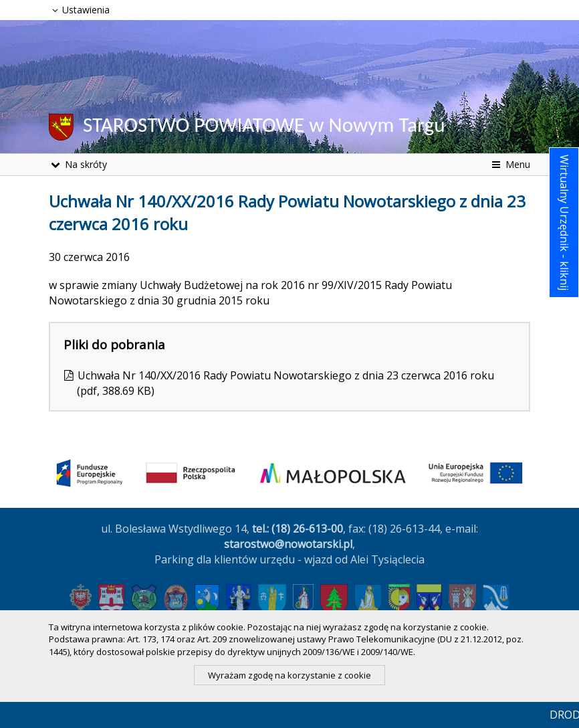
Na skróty (78, 164)
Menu (510, 164)
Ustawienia (79, 10)
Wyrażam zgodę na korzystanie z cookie (289, 675)
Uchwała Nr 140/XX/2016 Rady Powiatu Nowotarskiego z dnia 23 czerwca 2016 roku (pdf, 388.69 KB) (285, 383)
